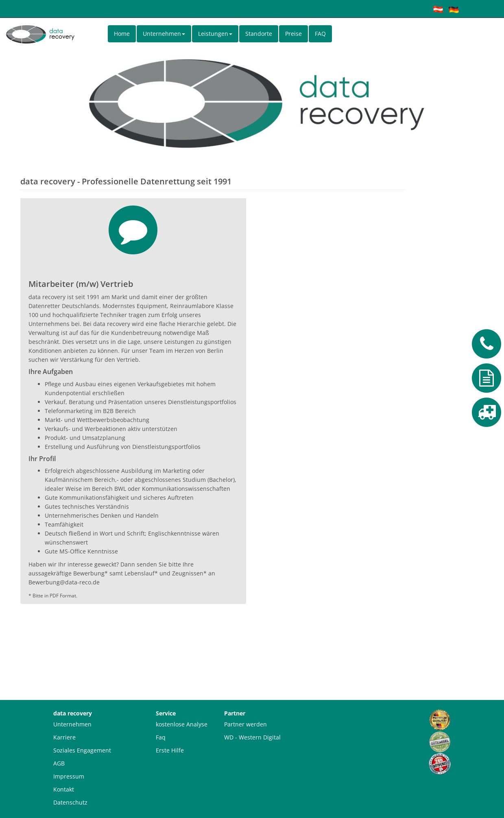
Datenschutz (70, 802)
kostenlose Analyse (182, 724)
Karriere (64, 737)
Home (122, 34)
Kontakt (64, 789)
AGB (59, 763)
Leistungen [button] (215, 34)
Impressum (69, 776)
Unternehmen (72, 724)
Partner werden (245, 724)
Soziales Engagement (82, 750)
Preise (293, 34)
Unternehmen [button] (164, 34)
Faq (161, 737)
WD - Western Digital (252, 737)
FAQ (320, 34)
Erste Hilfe (170, 750)
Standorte (259, 34)
